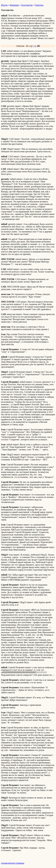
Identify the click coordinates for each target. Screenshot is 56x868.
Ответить (39, 5)
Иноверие (14, 5)
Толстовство (27, 5)
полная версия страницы (13, 863)
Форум (4, 5)
